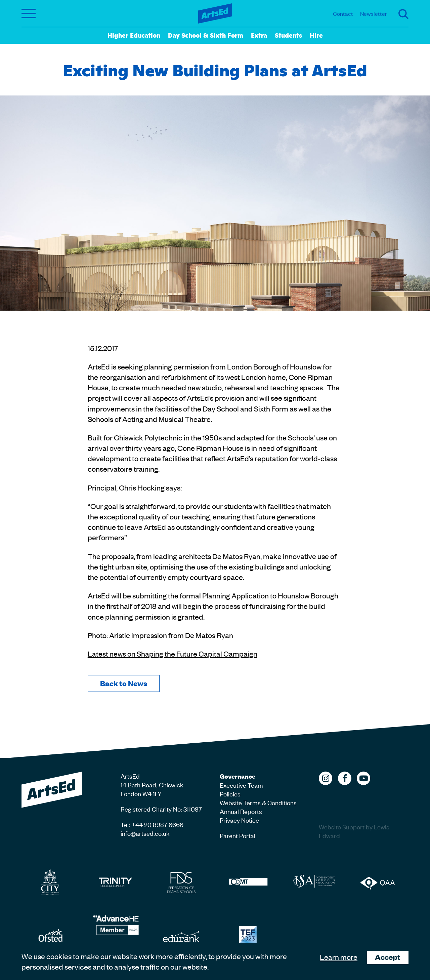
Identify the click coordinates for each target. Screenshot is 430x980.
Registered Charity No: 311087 (161, 809)
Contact (343, 13)
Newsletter (374, 13)
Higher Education (134, 35)
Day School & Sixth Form (206, 35)
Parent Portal (238, 835)
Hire (316, 35)
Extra (259, 35)
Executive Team (241, 785)
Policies (230, 794)
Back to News (124, 683)
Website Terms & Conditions (258, 802)
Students (288, 35)
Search (403, 14)
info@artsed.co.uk (145, 833)
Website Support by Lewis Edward (354, 831)
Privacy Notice (239, 820)
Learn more (339, 957)
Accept (388, 957)
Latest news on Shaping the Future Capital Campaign (173, 654)
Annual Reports (241, 811)
